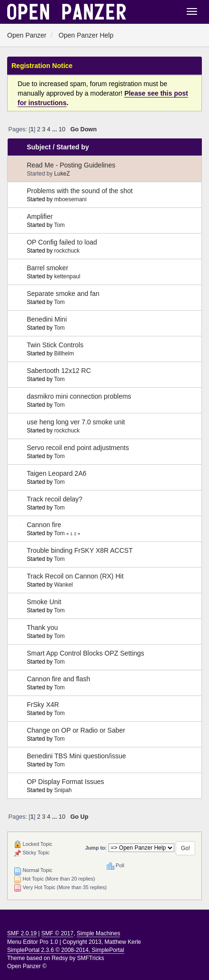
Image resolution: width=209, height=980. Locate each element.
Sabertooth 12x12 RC (59, 371)
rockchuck (67, 251)
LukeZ (62, 174)
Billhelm (64, 353)
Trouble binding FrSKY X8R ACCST (80, 550)
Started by (72, 147)
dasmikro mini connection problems (79, 396)
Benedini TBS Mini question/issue (76, 756)
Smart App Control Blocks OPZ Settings (85, 653)
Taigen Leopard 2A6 (56, 473)
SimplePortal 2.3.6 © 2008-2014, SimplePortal (66, 950)
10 (62, 129)
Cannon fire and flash (58, 679)
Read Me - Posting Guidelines (71, 165)
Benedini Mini (47, 319)
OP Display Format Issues (65, 782)
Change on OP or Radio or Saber (76, 730)
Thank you (42, 627)
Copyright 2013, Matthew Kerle (102, 942)
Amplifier (40, 216)
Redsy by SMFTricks (78, 958)
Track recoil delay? (55, 499)
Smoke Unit (44, 602)
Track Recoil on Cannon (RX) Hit (75, 576)
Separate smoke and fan (63, 294)
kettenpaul (67, 276)
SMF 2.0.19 (22, 933)
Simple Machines (98, 933)
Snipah (63, 790)
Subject (39, 147)
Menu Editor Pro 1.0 (33, 942)
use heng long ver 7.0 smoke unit (76, 422)
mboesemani (70, 199)
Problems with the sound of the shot (80, 191)
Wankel (64, 585)
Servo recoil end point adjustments (78, 448)
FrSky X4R (43, 705)
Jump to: (96, 848)
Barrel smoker (47, 268)
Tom (59, 225)
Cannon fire (44, 525)
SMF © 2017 (58, 933)
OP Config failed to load (62, 242)
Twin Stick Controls (55, 345)
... (55, 129)
